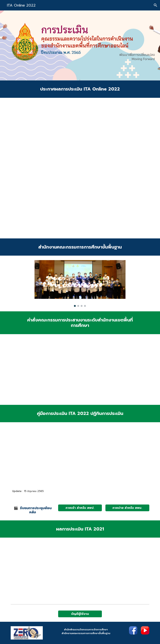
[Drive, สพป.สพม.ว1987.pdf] (80, 168)
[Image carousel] (80, 283)
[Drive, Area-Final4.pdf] (33, 457)
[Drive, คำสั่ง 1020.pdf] (104, 369)
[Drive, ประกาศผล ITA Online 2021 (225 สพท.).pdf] (56, 570)
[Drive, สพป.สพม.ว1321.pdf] (56, 369)
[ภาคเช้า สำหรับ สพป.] (80, 508)
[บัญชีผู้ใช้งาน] (80, 614)
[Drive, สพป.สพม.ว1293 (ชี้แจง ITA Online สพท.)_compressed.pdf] (127, 457)
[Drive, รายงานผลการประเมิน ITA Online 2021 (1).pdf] (104, 570)
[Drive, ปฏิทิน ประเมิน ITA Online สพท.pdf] (80, 457)
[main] (80, 89)
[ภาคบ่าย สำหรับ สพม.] (127, 508)
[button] (155, 5)
